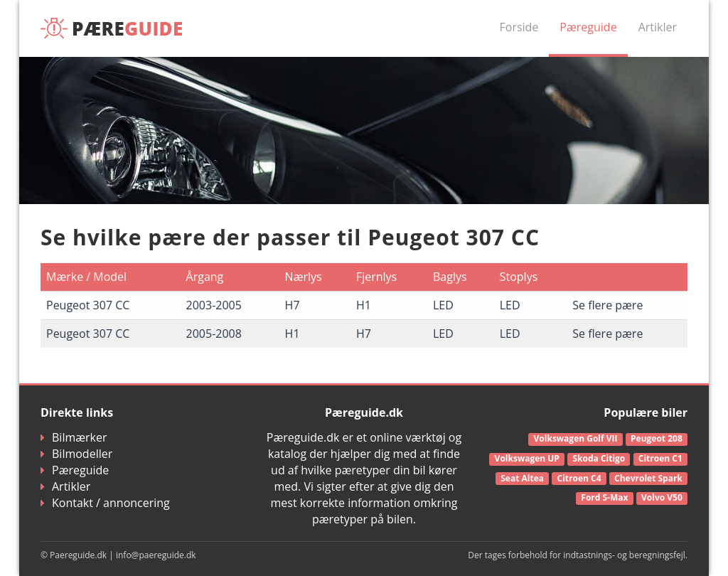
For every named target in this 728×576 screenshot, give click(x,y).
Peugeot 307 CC (88, 305)
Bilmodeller (76, 454)
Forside (519, 27)
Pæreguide (588, 27)
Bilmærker (74, 437)
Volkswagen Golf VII (576, 438)
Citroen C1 (660, 458)
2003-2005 (214, 305)
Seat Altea (522, 478)
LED (443, 305)
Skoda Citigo (599, 458)
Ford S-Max (604, 497)
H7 (293, 305)
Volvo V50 (662, 497)
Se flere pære (607, 305)
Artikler (658, 27)
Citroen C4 (579, 478)
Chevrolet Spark (648, 478)
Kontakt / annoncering (105, 503)
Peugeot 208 (657, 438)
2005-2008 (214, 334)
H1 (364, 305)
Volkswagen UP (527, 458)
